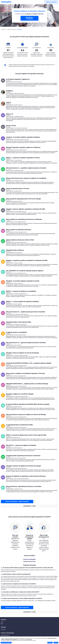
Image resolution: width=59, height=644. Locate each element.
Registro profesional (51, 2)
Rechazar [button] (50, 643)
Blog (2, 624)
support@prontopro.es (5, 635)
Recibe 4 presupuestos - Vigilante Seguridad (17, 502)
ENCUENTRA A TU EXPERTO (29, 18)
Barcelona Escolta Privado (29, 561)
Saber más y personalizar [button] (6, 643)
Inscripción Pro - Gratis (30, 506)
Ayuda (2, 622)
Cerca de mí (3, 630)
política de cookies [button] (29, 639)
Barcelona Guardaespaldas (29, 559)
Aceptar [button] (56, 643)
